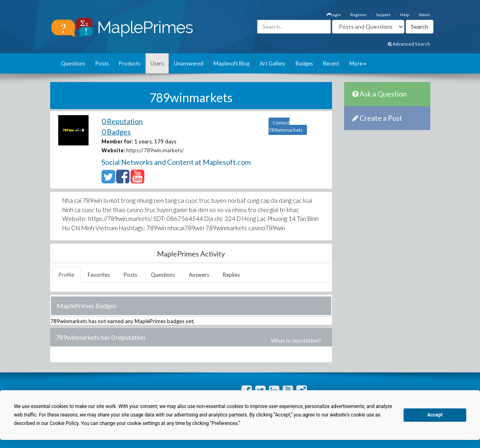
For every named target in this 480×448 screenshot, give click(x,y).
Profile (66, 275)
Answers (199, 275)
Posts (102, 63)
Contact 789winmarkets (286, 126)
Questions (73, 63)
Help (405, 15)
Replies (231, 275)
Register (358, 15)
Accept (435, 415)
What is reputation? (296, 340)
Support (383, 15)
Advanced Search (409, 44)
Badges (304, 63)
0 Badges (116, 132)
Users (157, 63)
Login (334, 15)
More (358, 63)
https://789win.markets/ (155, 150)
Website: (113, 150)
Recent (331, 63)
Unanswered (189, 63)
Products (130, 63)
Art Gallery (273, 63)
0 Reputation (122, 121)
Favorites (99, 275)
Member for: (117, 141)
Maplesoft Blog (232, 63)
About (424, 15)
